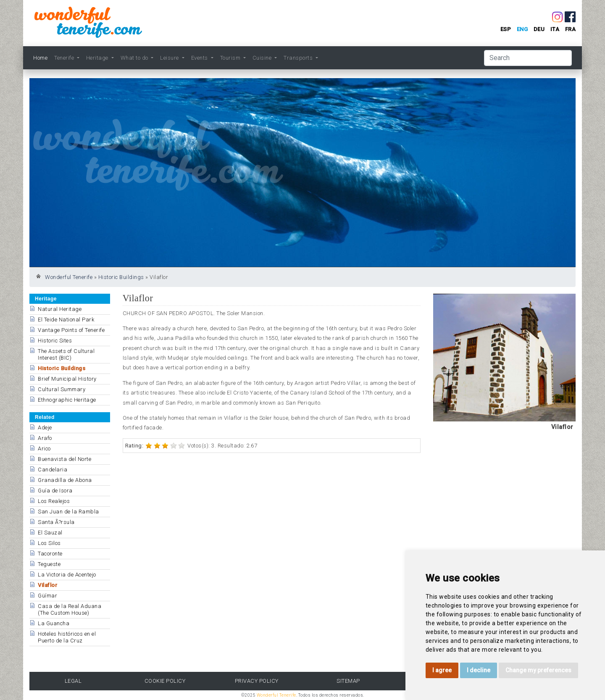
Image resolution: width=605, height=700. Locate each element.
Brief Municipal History (67, 379)
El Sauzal (50, 533)
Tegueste (49, 564)
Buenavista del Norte (64, 459)
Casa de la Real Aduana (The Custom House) (70, 609)
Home (40, 58)
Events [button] (200, 58)
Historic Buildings (121, 277)
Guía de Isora (55, 491)
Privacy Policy (257, 681)
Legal (73, 681)
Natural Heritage (60, 309)
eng (522, 29)
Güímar (47, 596)
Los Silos (49, 543)
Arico (44, 449)
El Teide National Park (66, 320)
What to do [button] (135, 58)
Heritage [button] (98, 58)
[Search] (528, 58)
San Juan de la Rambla (68, 512)
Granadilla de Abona (65, 480)
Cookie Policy (165, 681)
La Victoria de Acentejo (67, 575)
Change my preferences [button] (538, 670)
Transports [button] (299, 58)
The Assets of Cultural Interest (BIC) (66, 354)
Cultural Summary (62, 389)
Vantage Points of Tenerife (71, 330)
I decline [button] (479, 670)
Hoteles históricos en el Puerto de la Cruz (67, 637)
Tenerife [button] (65, 58)
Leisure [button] (170, 58)
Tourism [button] (231, 58)
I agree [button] (442, 670)
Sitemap (348, 681)
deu (539, 29)
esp (506, 29)
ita (555, 29)
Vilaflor (47, 585)
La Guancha (54, 623)
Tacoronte (50, 554)
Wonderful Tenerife (69, 277)
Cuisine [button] (263, 58)
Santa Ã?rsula (56, 522)
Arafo (45, 438)
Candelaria (53, 470)
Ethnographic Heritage (67, 400)
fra (571, 29)
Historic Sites (55, 341)
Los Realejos (54, 501)
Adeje (45, 428)
